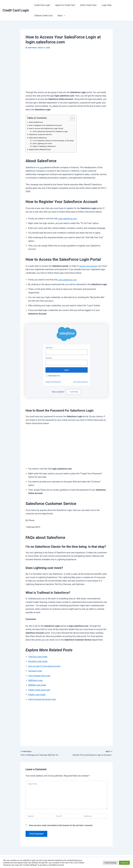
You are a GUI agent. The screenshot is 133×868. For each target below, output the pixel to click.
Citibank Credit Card (43, 16)
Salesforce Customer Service (41, 134)
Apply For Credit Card (64, 5)
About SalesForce (36, 122)
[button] (62, 16)
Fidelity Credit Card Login (40, 690)
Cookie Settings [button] (110, 863)
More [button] (60, 16)
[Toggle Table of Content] (73, 118)
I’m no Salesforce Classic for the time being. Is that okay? (55, 141)
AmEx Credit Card (86, 5)
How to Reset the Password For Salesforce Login (51, 131)
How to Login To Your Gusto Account (45, 666)
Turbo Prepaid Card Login (40, 676)
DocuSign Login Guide (38, 661)
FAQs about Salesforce (39, 138)
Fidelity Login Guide (37, 695)
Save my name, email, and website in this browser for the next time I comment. (61, 826)
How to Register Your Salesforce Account (46, 125)
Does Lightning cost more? (43, 143)
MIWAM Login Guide (38, 685)
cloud (42, 167)
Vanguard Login (35, 671)
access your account (89, 266)
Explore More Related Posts (41, 149)
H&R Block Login (36, 680)
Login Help (103, 5)
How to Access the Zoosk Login (43, 699)
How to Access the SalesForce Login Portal (47, 128)
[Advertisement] (66, 71)
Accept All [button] (124, 863)
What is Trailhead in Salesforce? (45, 146)
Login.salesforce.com (68, 219)
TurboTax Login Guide (38, 657)
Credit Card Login (16, 10)
